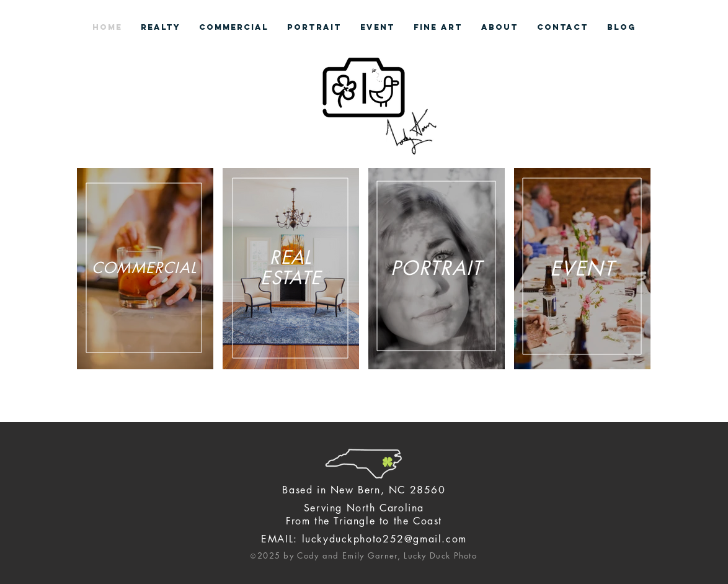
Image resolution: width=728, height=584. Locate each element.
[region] (145, 269)
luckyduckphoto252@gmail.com (384, 539)
